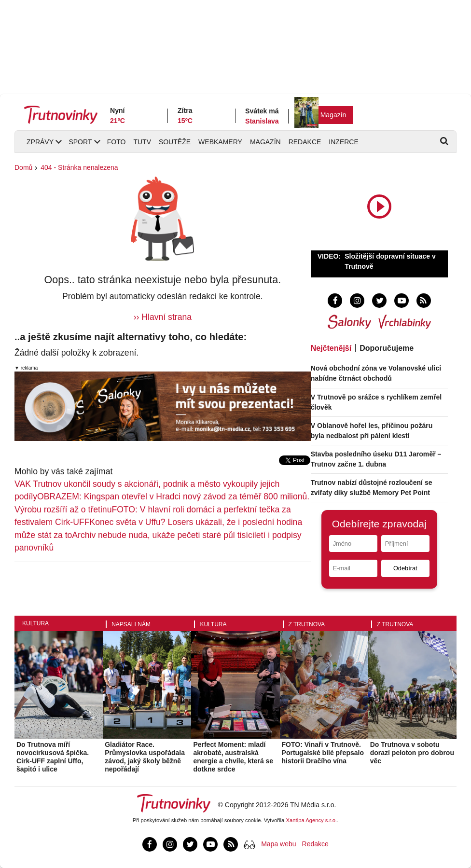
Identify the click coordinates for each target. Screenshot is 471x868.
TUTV (142, 142)
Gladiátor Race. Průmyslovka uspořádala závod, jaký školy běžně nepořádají (145, 757)
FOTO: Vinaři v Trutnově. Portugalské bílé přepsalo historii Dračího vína (323, 753)
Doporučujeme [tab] (387, 348)
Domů (23, 167)
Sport (80, 142)
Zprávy (40, 142)
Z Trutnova (307, 624)
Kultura (35, 623)
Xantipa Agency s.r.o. (312, 820)
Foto (117, 142)
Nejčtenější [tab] (331, 348)
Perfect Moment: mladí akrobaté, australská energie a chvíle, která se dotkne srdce (233, 757)
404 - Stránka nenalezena (79, 167)
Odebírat (405, 568)
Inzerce (343, 142)
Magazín (333, 115)
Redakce (305, 142)
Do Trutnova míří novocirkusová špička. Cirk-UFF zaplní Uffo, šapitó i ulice (53, 757)
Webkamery (220, 142)
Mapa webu (278, 844)
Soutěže (175, 142)
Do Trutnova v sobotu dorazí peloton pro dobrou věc (412, 753)
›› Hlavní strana (163, 317)
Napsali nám (131, 624)
